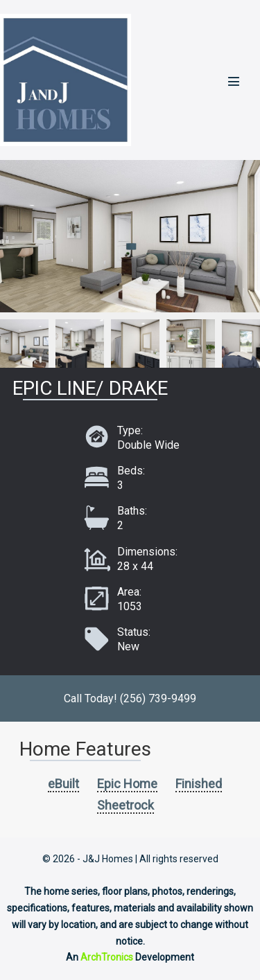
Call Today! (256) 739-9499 (130, 698)
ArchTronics (107, 957)
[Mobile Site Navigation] (234, 81)
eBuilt (63, 784)
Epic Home (127, 784)
